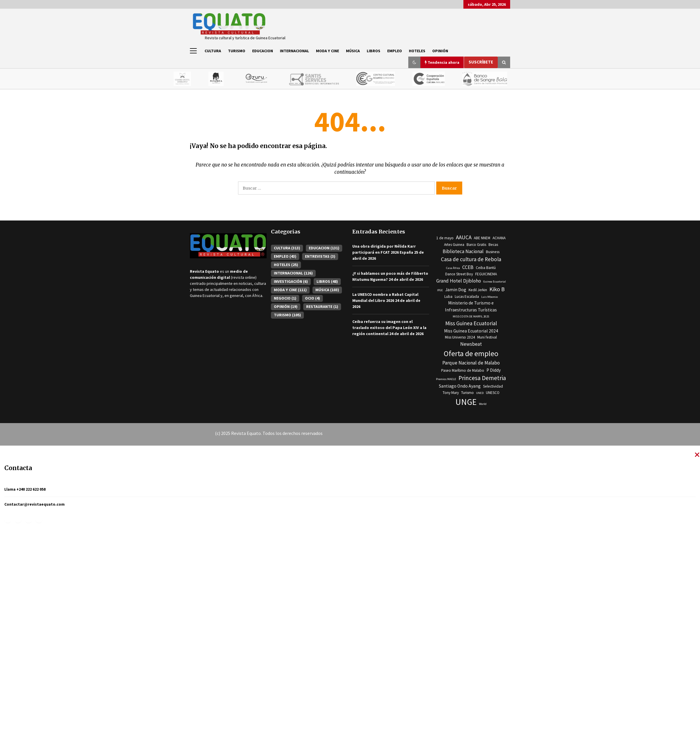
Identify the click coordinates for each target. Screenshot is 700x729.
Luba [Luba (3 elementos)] (448, 297)
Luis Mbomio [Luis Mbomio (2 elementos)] (490, 297)
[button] (414, 62)
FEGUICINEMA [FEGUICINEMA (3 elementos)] (486, 274)
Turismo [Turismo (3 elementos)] (467, 393)
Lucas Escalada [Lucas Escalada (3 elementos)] (467, 297)
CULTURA (213, 51)
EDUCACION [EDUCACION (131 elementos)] (324, 248)
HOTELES (417, 51)
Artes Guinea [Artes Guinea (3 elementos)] (454, 245)
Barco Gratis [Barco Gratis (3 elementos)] (476, 245)
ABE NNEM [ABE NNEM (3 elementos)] (482, 238)
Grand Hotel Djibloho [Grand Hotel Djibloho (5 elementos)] (459, 281)
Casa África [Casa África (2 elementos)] (453, 268)
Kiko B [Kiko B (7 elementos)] (497, 289)
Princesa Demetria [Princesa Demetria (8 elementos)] (482, 378)
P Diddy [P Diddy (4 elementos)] (494, 370)
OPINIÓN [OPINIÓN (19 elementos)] (286, 306)
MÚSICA (353, 51)
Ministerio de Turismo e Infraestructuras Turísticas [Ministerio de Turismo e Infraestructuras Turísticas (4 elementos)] (471, 306)
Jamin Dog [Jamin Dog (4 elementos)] (456, 290)
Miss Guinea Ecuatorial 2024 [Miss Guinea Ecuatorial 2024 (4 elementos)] (471, 331)
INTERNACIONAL (294, 51)
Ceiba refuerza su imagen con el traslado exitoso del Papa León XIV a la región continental (389, 328)
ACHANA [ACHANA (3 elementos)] (499, 238)
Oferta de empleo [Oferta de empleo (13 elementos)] (471, 354)
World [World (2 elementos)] (483, 404)
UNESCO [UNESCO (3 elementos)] (493, 393)
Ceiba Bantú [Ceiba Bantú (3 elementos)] (486, 268)
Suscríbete (481, 62)
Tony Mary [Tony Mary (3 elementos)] (451, 393)
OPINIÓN (440, 51)
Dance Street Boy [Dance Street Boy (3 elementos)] (459, 274)
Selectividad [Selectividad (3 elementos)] (493, 387)
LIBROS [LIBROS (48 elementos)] (327, 281)
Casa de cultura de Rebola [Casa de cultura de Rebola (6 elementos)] (471, 259)
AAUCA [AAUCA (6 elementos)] (464, 238)
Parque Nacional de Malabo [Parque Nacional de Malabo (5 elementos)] (471, 363)
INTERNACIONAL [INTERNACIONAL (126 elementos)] (293, 273)
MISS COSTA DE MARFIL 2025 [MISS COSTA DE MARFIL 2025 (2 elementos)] (471, 316)
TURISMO (237, 51)
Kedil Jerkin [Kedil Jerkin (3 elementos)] (478, 290)
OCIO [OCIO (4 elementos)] (312, 298)
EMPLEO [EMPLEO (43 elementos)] (285, 256)
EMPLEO (395, 51)
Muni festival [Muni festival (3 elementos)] (487, 338)
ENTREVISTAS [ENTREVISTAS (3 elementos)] (320, 256)
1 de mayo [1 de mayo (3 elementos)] (445, 238)
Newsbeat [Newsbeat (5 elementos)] (471, 344)
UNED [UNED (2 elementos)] (480, 393)
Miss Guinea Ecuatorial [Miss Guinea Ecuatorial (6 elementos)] (471, 323)
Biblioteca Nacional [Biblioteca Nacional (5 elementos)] (463, 251)
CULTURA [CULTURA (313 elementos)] (287, 248)
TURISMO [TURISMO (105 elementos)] (287, 315)
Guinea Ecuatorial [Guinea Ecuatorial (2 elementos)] (495, 282)
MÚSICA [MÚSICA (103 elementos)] (327, 290)
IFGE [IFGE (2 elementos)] (440, 290)
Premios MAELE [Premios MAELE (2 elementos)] (446, 379)
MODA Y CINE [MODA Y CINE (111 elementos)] (290, 290)
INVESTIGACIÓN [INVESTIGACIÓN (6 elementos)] (291, 281)
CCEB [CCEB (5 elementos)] (468, 267)
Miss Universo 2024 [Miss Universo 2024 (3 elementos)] (460, 338)
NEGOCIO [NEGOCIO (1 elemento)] (285, 298)
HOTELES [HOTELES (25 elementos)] (286, 265)
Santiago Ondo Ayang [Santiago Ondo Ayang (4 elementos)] (460, 386)
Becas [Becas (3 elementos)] (493, 245)
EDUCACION (263, 51)
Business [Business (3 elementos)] (493, 252)
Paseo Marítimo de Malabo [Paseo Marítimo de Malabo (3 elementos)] (463, 370)
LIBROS (374, 51)
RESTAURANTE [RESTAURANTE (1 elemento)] (322, 306)
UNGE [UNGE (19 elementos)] (466, 402)
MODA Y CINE (327, 51)
